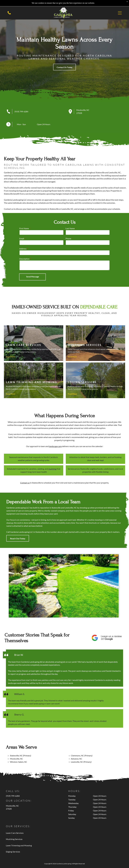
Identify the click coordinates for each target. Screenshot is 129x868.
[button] (120, 13)
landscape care (55, 446)
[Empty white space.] (9, 14)
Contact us (25, 483)
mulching (52, 469)
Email (75, 238)
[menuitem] (65, 833)
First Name (78, 228)
